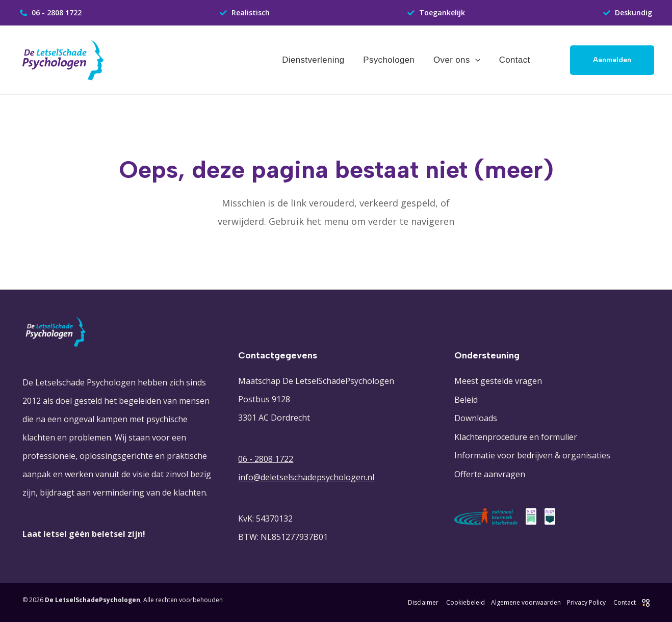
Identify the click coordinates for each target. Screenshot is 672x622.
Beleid (466, 399)
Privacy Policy (586, 602)
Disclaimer (423, 602)
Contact (515, 60)
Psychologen (393, 60)
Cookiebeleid (466, 602)
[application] (477, 60)
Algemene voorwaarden (526, 602)
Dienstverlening (319, 60)
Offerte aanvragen (490, 473)
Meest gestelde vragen (498, 381)
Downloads (476, 418)
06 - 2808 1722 (266, 459)
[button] (612, 60)
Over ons (459, 60)
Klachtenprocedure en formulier (516, 436)
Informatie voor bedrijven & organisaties (532, 454)
